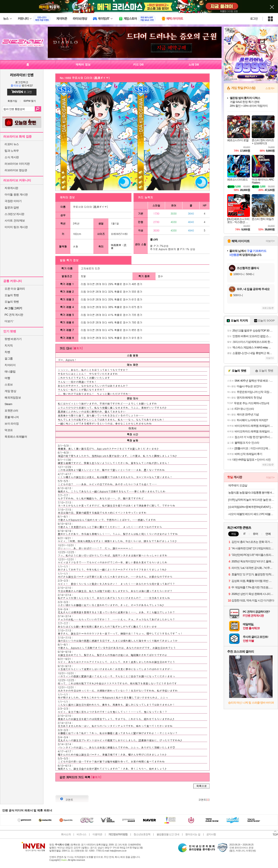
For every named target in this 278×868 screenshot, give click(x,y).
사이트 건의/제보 (15, 221)
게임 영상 (10, 391)
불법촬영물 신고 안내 (168, 834)
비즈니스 (81, 834)
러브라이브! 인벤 (22, 75)
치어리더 (10, 365)
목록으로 (202, 786)
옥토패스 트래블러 (16, 437)
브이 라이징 (12, 424)
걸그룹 (9, 359)
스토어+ (270, 88)
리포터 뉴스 (12, 144)
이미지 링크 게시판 (16, 227)
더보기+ (270, 241)
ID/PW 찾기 (30, 101)
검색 (38, 109)
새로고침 (267, 308)
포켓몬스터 (11, 411)
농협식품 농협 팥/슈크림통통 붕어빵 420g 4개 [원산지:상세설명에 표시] (251, 493)
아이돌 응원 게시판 (16, 194)
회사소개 (66, 834)
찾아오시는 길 (193, 834)
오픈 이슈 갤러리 (15, 289)
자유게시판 (11, 188)
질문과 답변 (12, 208)
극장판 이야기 (13, 201)
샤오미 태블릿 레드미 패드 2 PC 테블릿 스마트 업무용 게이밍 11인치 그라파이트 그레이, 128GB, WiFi (251, 514)
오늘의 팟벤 (12, 302)
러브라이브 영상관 (16, 170)
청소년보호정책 (142, 834)
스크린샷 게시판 (14, 214)
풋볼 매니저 (12, 417)
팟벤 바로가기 (13, 339)
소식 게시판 (12, 157)
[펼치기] (78, 348)
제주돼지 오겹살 (238, 485)
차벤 (7, 352)
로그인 (254, 19)
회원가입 (12, 101)
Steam (8, 404)
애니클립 (10, 372)
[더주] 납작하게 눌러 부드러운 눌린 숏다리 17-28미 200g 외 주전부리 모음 (251, 500)
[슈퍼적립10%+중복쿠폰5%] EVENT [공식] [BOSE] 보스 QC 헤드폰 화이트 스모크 (251, 507)
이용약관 (97, 834)
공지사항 (211, 834)
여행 (7, 378)
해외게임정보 (13, 398)
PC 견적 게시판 (14, 315)
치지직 (9, 345)
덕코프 (9, 430)
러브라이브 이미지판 (17, 164)
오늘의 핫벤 (12, 295)
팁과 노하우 (12, 151)
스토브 (9, 385)
